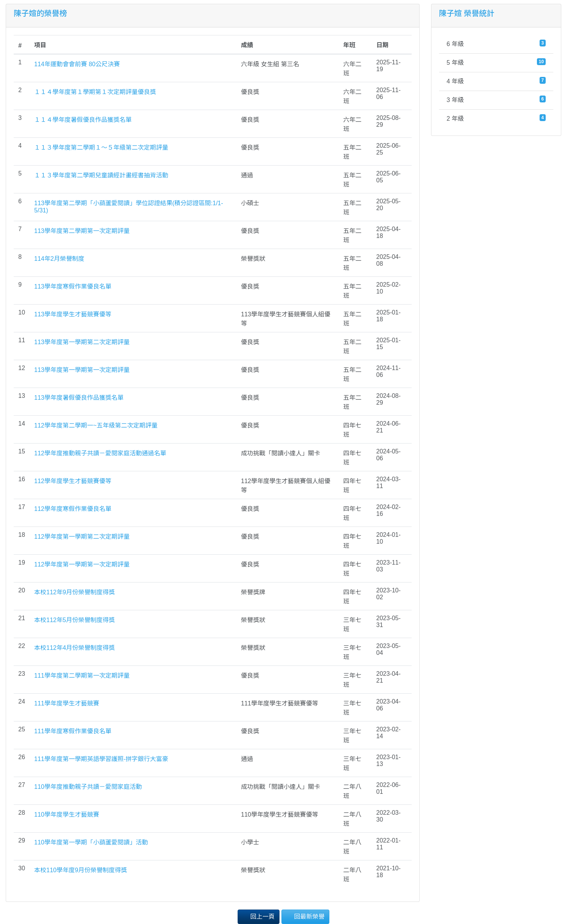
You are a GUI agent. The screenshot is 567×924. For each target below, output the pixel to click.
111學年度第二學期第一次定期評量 (82, 676)
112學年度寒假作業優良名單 (73, 509)
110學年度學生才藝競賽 (67, 815)
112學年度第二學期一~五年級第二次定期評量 (96, 425)
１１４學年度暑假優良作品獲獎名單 (83, 120)
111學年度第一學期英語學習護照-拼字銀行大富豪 (101, 759)
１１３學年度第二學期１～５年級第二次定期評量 (101, 148)
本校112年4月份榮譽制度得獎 (75, 648)
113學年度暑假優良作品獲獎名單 (79, 398)
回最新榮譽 (305, 916)
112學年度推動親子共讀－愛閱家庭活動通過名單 (100, 453)
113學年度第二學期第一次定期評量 (82, 231)
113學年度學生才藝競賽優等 (73, 314)
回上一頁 (259, 916)
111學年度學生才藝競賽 (67, 703)
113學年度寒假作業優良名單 (73, 286)
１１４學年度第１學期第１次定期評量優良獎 (95, 92)
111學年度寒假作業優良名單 (73, 731)
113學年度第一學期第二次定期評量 (82, 342)
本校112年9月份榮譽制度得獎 (75, 592)
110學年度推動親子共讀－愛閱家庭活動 (88, 787)
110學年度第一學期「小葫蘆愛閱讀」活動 (91, 842)
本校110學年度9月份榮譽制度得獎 (81, 870)
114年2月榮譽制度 (59, 259)
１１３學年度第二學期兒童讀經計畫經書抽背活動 (101, 175)
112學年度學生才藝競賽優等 (73, 481)
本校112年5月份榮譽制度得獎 (75, 620)
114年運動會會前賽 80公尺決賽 (77, 64)
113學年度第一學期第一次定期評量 (82, 370)
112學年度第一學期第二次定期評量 (82, 537)
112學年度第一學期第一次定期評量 (82, 564)
